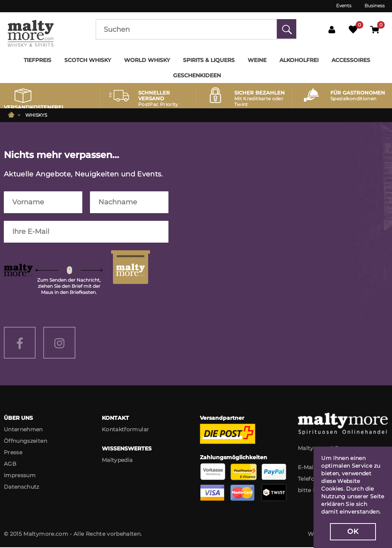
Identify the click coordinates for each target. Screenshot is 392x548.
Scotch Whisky (88, 60)
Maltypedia (117, 461)
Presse (13, 453)
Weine (257, 60)
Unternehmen (23, 430)
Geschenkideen (197, 75)
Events (344, 6)
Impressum (20, 476)
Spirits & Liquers (209, 60)
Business (375, 6)
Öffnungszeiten (25, 442)
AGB (10, 465)
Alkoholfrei (299, 60)
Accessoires (351, 60)
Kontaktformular (125, 430)
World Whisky (147, 60)
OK (353, 532)
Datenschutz (22, 488)
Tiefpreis (38, 60)
